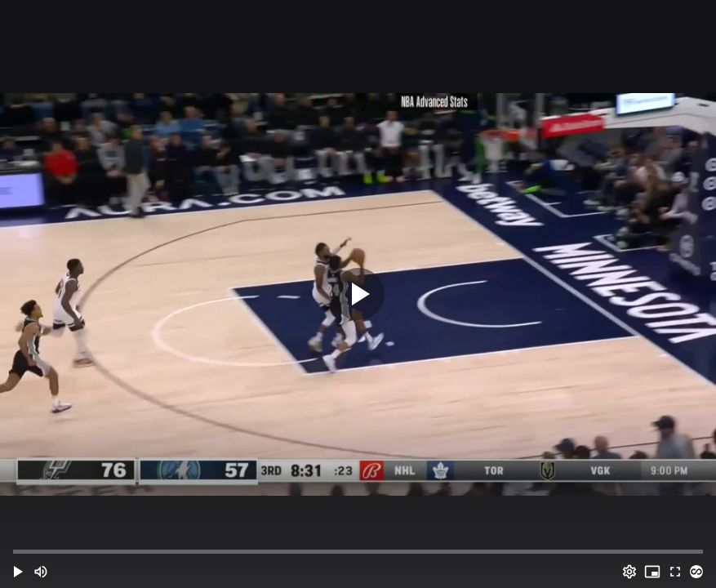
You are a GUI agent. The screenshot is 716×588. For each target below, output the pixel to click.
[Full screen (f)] (675, 572)
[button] (18, 572)
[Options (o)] (629, 572)
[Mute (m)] (41, 572)
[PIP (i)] (652, 572)
